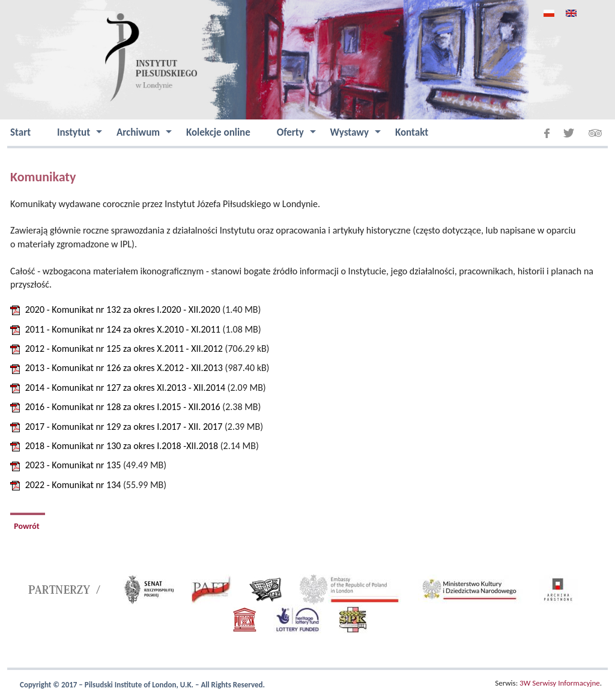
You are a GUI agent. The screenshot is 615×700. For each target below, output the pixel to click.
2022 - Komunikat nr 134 (73, 485)
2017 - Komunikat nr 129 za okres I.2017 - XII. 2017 (124, 427)
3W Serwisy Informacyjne (560, 683)
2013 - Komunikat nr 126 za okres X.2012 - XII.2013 (124, 368)
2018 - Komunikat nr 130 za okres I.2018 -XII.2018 (122, 446)
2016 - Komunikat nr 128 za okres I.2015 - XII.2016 (123, 407)
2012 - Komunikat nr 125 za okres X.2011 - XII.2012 (124, 348)
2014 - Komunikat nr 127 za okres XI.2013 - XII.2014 (125, 388)
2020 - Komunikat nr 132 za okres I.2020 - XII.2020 (123, 309)
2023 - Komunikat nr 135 (73, 465)
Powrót (28, 526)
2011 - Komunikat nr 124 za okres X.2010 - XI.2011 (123, 329)
